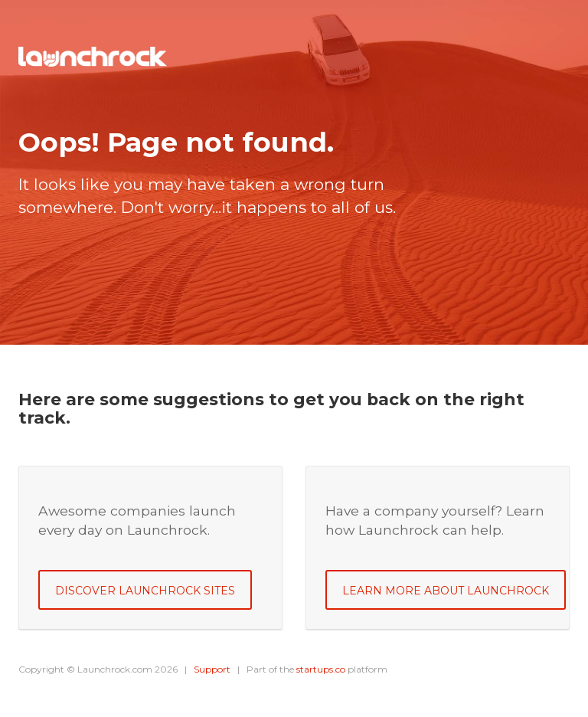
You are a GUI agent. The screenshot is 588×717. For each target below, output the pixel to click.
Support (212, 669)
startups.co (321, 669)
